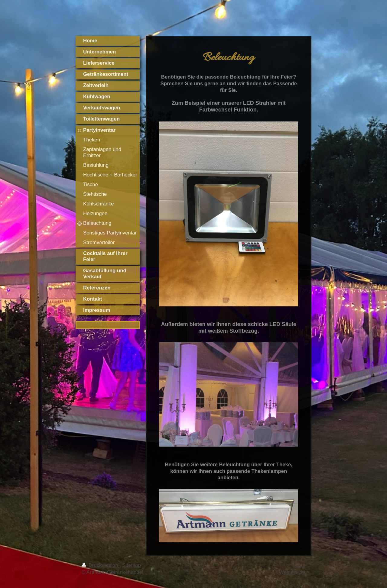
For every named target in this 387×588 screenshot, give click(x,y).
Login (299, 565)
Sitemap (132, 565)
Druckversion (101, 565)
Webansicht (292, 572)
